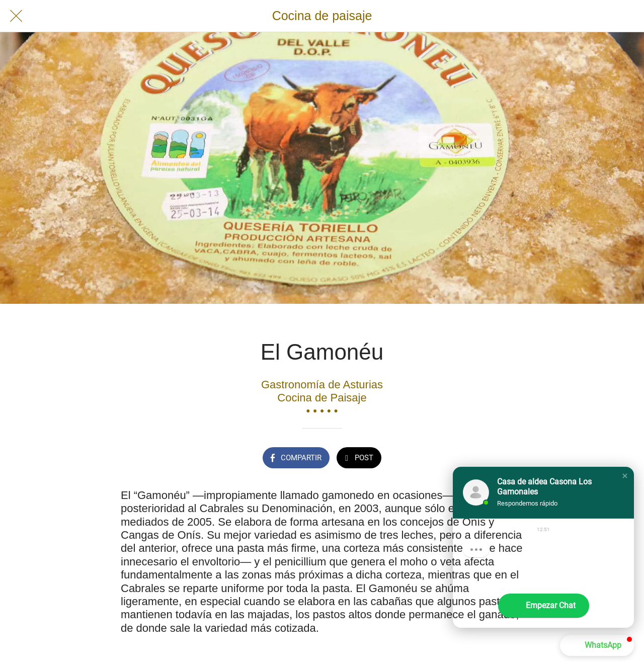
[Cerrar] (16, 16)
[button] (625, 476)
